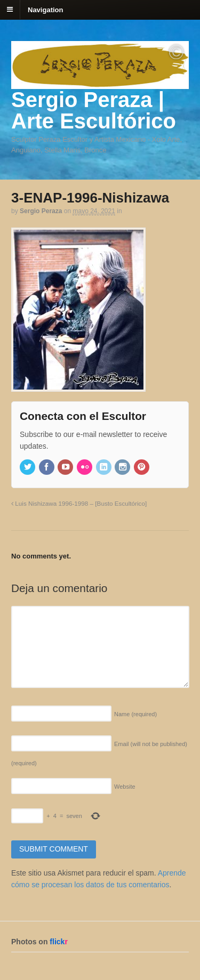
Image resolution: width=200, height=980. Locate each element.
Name (135, 714)
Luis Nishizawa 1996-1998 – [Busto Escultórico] (79, 503)
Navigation (45, 9)
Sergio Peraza (41, 211)
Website (125, 787)
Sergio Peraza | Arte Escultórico (94, 110)
